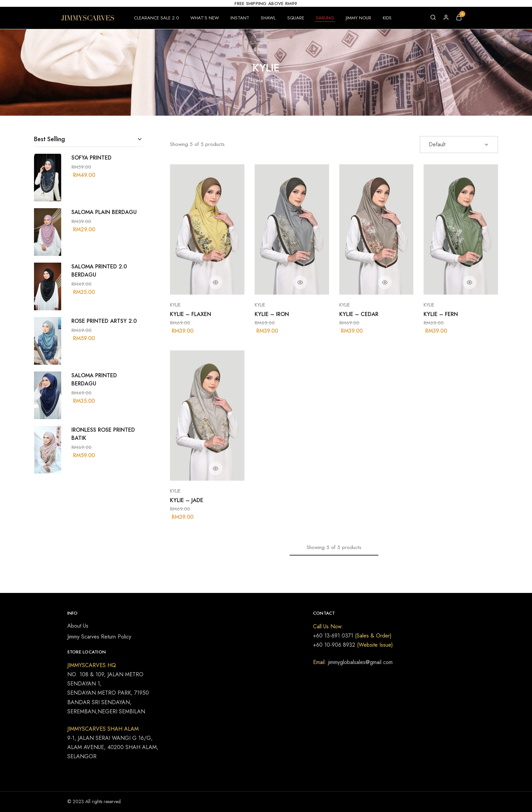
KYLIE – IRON (272, 314)
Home (257, 81)
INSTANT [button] (240, 18)
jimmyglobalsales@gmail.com (359, 662)
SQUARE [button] (296, 18)
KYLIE (175, 305)
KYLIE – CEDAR (359, 314)
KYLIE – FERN (441, 314)
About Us (78, 626)
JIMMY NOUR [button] (358, 18)
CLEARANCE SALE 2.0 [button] (156, 18)
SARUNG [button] (325, 18)
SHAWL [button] (268, 18)
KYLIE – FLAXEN (191, 314)
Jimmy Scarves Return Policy (99, 637)
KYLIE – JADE (187, 500)
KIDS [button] (387, 18)
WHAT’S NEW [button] (205, 18)
